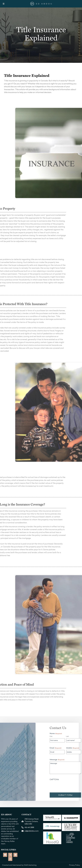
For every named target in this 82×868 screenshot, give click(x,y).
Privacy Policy (74, 865)
